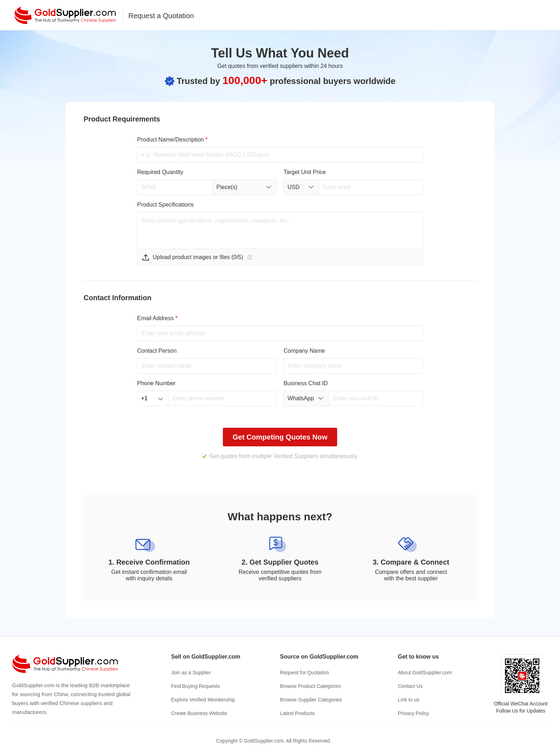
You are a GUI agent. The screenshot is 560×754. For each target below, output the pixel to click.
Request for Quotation (304, 673)
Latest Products (297, 713)
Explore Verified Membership (203, 700)
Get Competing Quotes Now (280, 437)
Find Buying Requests (196, 686)
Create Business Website (199, 713)
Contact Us (410, 686)
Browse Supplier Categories (311, 700)
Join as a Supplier (191, 673)
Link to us (409, 700)
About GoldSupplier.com (425, 673)
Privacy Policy (413, 713)
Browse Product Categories (310, 686)
